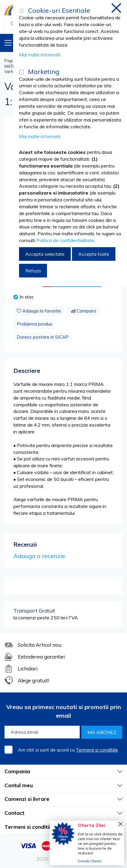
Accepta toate (94, 254)
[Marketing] (21, 72)
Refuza (33, 271)
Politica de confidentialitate (65, 240)
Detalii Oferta (90, 861)
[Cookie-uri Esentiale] (21, 11)
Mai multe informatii (40, 55)
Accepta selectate (45, 254)
